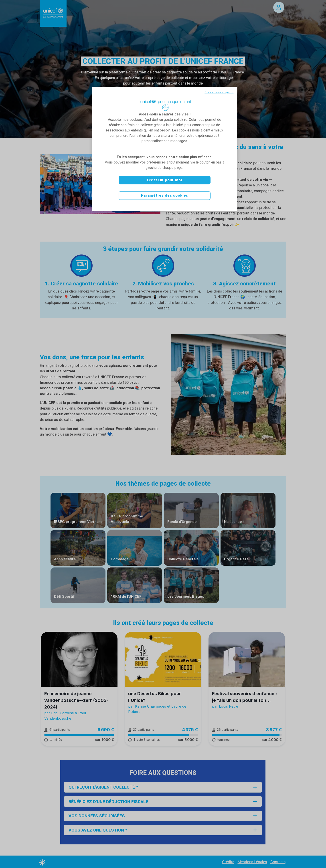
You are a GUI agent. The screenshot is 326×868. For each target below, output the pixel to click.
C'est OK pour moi (164, 180)
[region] (165, 149)
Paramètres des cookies (165, 195)
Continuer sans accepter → (219, 92)
